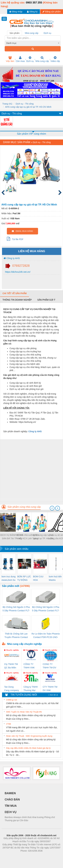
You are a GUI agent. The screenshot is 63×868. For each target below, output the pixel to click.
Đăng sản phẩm (52, 12)
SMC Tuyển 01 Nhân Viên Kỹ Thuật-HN (24, 712)
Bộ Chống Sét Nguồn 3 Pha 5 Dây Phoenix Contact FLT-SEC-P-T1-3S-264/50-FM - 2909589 (16, 609)
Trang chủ (7, 104)
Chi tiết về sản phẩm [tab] (15, 293)
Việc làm (10, 59)
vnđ (18, 223)
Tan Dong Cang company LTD (12, 689)
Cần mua (20, 59)
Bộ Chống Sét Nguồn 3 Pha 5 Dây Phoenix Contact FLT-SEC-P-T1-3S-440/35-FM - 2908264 (46, 609)
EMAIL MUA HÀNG (22, 231)
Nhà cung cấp (42, 59)
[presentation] (52, 508)
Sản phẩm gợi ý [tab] (46, 300)
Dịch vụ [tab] (47, 33)
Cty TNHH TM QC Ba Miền (11, 666)
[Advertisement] (31, 471)
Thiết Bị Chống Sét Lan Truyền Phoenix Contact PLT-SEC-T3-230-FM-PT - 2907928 (16, 636)
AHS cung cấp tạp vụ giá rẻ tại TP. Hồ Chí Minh (28, 107)
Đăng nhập (16, 12)
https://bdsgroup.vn (27, 855)
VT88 (8, 724)
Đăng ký (32, 12)
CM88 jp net (12, 700)
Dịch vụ (30, 59)
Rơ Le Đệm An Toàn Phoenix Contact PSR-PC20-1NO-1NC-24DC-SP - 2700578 (46, 636)
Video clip (55, 59)
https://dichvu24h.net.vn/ (17, 272)
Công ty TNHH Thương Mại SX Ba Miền (31, 689)
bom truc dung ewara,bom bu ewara (9, 578)
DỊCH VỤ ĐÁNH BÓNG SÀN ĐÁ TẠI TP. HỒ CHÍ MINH (12, 537)
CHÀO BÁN (12, 800)
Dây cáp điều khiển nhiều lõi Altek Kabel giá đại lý (28, 748)
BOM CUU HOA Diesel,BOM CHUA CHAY (39, 578)
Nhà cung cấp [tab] (32, 33)
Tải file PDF (15, 239)
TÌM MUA (11, 806)
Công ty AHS (12, 258)
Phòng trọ (12, 855)
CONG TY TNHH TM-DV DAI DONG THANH (50, 666)
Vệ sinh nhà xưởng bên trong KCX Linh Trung (27, 537)
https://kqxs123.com (46, 855)
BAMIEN (10, 793)
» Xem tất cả (53, 695)
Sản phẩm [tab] (15, 33)
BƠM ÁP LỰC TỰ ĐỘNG (24, 578)
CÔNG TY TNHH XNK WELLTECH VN (29, 666)
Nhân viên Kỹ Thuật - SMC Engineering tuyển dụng (29, 736)
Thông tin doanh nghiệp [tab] (17, 300)
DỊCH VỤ (11, 812)
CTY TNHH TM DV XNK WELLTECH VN (50, 689)
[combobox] (33, 43)
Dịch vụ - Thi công (25, 104)
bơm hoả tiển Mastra (55, 578)
